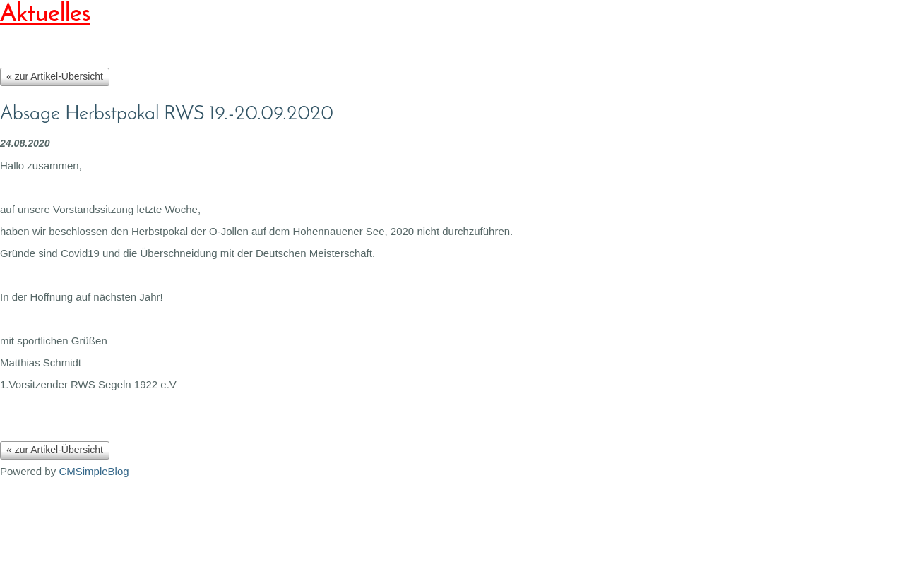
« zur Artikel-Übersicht (55, 76)
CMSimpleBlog (94, 471)
